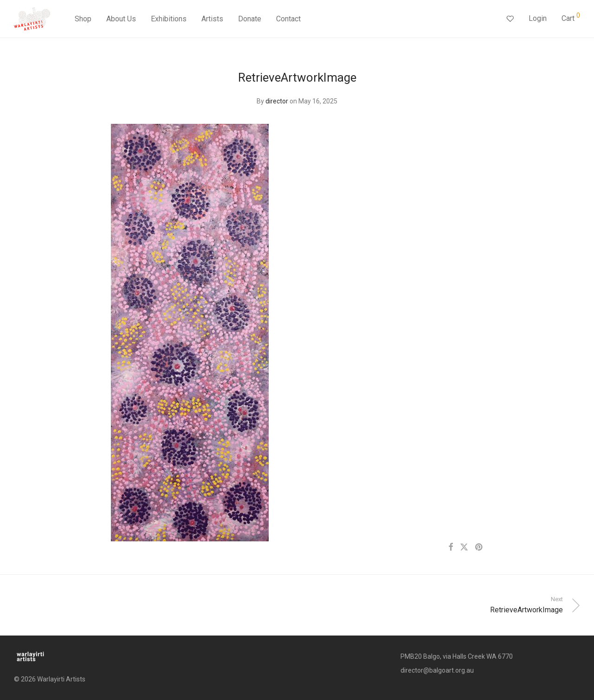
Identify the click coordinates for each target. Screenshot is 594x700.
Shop (83, 20)
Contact (288, 20)
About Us (121, 20)
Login (538, 19)
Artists (212, 20)
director (277, 101)
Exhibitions (169, 20)
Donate (250, 20)
